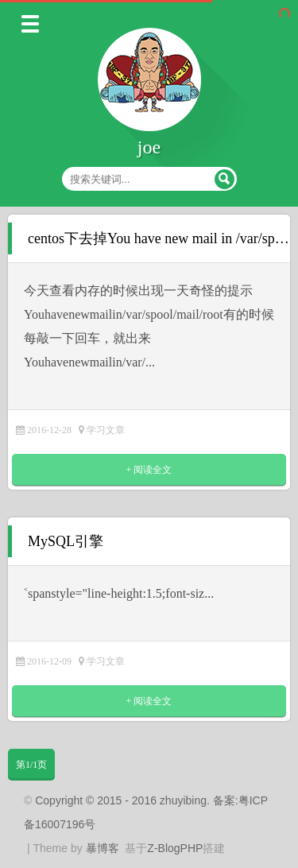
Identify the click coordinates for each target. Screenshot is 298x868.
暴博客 (103, 848)
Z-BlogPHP (175, 848)
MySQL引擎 (66, 541)
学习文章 (106, 430)
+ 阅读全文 (149, 470)
